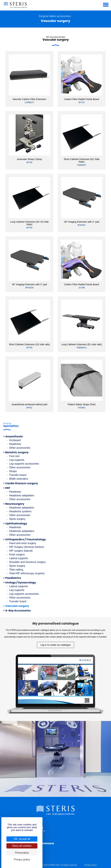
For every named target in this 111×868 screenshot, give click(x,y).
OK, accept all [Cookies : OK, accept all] (22, 839)
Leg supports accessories (24, 464)
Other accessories (20, 448)
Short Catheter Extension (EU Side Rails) (82, 160)
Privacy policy (91, 865)
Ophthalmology (16, 524)
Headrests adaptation (22, 508)
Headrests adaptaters (22, 495)
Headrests (15, 444)
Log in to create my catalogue (55, 645)
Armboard (15, 440)
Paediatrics (13, 578)
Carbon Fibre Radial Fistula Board (82, 99)
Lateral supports (19, 558)
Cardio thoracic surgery (22, 483)
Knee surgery (17, 554)
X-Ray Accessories (18, 611)
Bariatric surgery (17, 452)
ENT (8, 488)
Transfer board (18, 475)
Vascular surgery (17, 606)
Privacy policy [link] (22, 860)
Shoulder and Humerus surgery (27, 562)
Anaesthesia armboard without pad (29, 404)
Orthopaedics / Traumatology (26, 539)
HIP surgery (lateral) (21, 551)
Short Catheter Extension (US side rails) (29, 344)
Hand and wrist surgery (23, 543)
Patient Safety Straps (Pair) (82, 404)
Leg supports (17, 460)
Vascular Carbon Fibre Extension (29, 99)
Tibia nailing (16, 570)
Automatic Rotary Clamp (29, 159)
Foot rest (14, 456)
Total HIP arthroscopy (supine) (27, 573)
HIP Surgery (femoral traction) (27, 547)
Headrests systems (20, 511)
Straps (13, 471)
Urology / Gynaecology (21, 583)
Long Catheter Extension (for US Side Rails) (29, 223)
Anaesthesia (14, 437)
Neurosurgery (15, 504)
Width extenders (19, 479)
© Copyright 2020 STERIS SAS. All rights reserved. (55, 865)
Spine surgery (17, 519)
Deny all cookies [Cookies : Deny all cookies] (22, 846)
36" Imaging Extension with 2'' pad (82, 222)
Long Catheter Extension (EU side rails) (82, 344)
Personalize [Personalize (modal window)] (22, 853)
